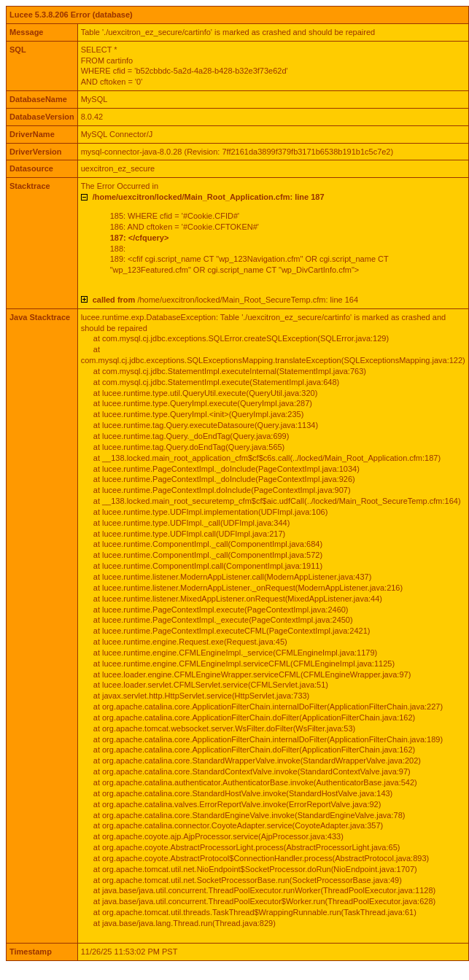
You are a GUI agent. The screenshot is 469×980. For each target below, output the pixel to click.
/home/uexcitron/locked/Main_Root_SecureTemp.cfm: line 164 (225, 300)
